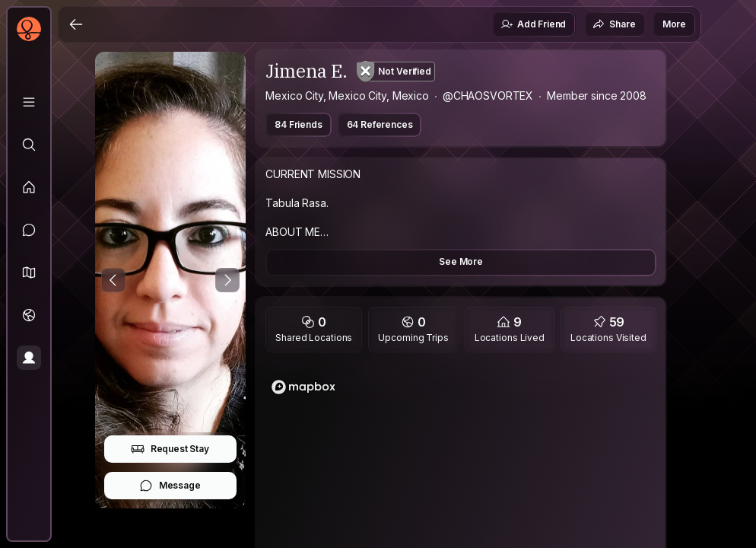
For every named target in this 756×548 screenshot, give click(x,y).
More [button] (674, 24)
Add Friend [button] (533, 24)
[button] (29, 272)
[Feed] (29, 187)
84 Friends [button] (298, 124)
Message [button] (170, 486)
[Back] (76, 24)
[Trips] (29, 315)
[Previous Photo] (113, 280)
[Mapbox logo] (303, 387)
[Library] (29, 102)
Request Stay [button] (170, 449)
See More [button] (461, 261)
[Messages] (29, 230)
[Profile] (29, 358)
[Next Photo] (227, 280)
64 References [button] (380, 124)
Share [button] (614, 24)
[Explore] (29, 145)
